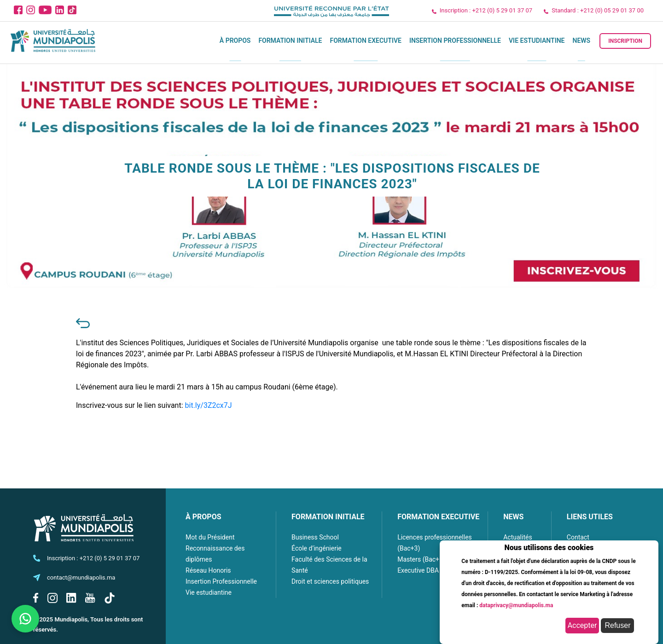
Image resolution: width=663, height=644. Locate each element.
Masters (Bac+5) (421, 559)
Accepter (582, 625)
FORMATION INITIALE (328, 517)
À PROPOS (204, 517)
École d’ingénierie (317, 548)
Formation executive (365, 41)
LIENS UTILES (590, 517)
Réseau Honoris (208, 570)
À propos (235, 41)
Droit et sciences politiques (330, 581)
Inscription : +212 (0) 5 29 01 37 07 (486, 10)
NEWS (513, 517)
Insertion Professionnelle (455, 41)
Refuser (617, 625)
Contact (578, 537)
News (582, 41)
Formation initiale (290, 41)
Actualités (518, 537)
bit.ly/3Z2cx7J (209, 405)
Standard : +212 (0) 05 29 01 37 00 (598, 10)
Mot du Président (210, 537)
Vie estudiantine (537, 41)
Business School (315, 537)
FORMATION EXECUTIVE (438, 517)
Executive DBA (418, 570)
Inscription (625, 41)
